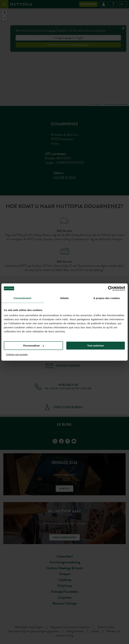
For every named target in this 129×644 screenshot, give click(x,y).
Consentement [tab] (22, 298)
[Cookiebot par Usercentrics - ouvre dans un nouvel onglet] (110, 288)
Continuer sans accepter (17, 355)
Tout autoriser (96, 346)
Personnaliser (34, 346)
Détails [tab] (64, 298)
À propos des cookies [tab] (107, 298)
